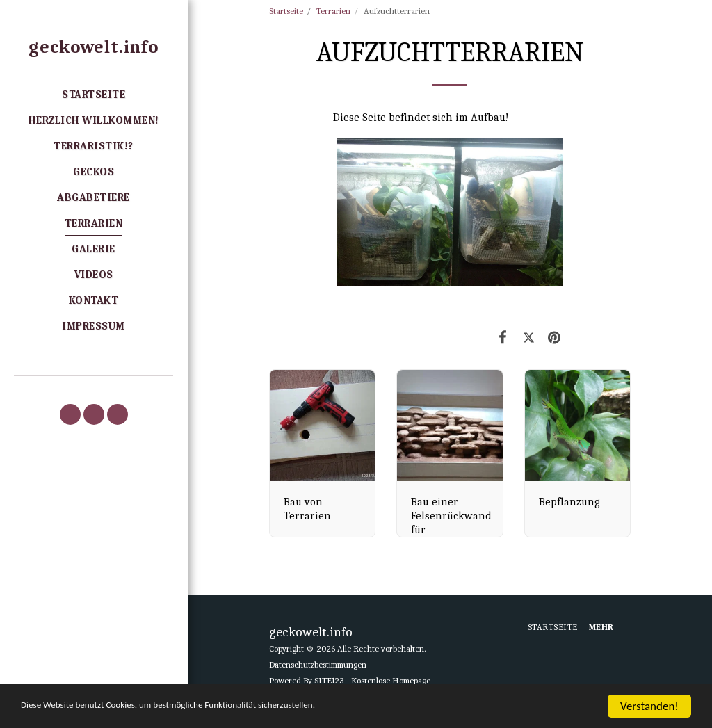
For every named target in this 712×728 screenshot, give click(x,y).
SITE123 (329, 680)
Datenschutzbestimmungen (318, 664)
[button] (70, 414)
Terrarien (333, 11)
